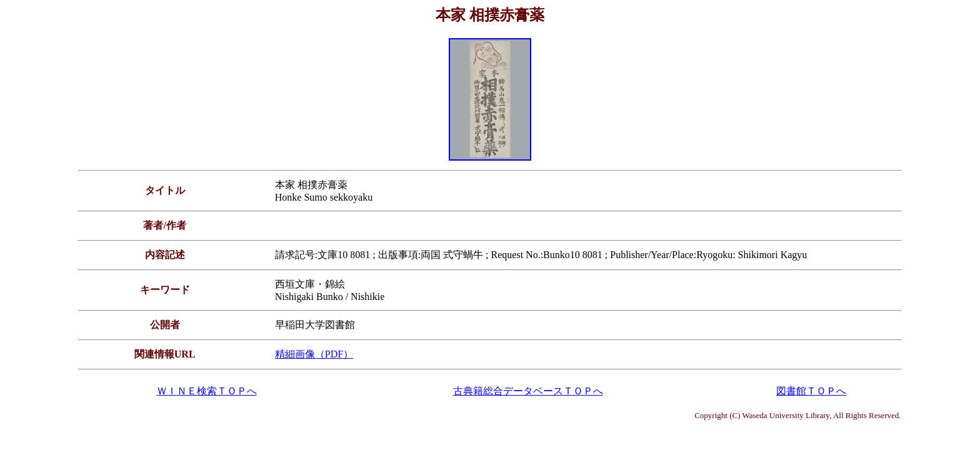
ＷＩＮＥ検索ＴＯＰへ (207, 391)
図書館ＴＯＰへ (811, 391)
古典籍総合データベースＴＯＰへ (528, 391)
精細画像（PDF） (314, 354)
